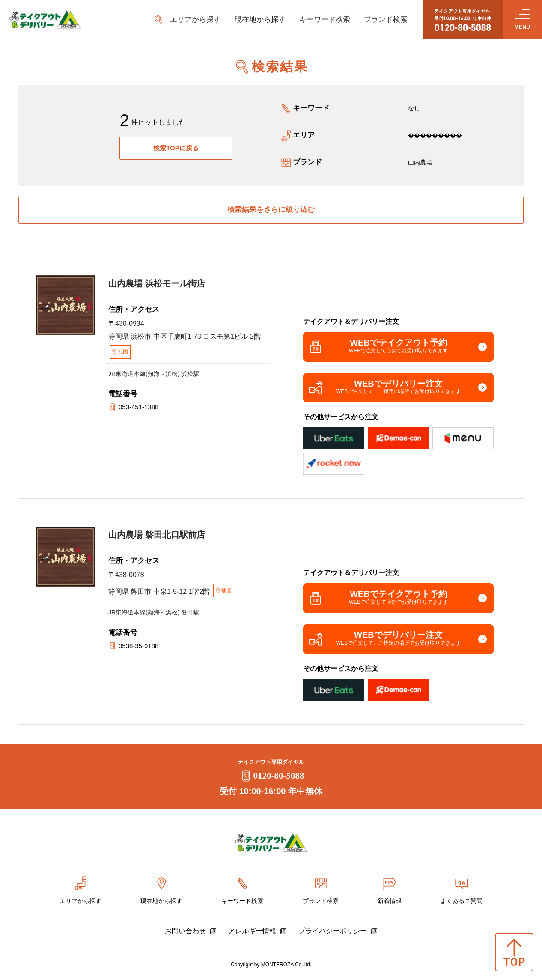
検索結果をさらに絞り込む (271, 210)
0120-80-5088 (271, 780)
